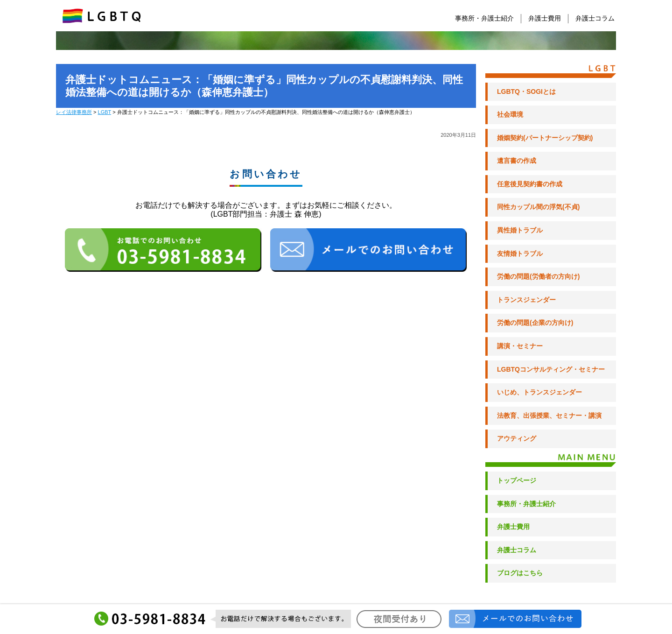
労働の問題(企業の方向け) (535, 323)
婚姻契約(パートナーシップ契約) (545, 138)
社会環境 (510, 114)
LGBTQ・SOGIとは (526, 92)
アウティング (517, 438)
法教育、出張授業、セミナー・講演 (549, 416)
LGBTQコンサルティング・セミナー (551, 369)
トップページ (517, 480)
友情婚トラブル (520, 254)
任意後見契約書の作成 (530, 184)
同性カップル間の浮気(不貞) (538, 207)
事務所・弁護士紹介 (484, 18)
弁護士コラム (595, 18)
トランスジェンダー (526, 300)
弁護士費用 (545, 18)
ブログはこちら (520, 573)
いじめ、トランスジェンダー (539, 392)
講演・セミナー (520, 346)
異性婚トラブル (520, 230)
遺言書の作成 (517, 161)
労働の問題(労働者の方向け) (538, 276)
